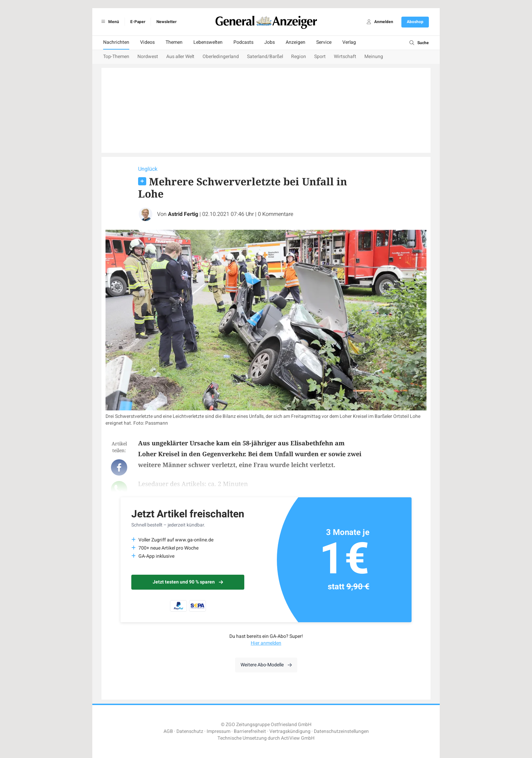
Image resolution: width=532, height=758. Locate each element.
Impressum (218, 731)
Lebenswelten (208, 42)
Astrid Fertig (183, 214)
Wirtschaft (345, 57)
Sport (320, 57)
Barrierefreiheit (250, 731)
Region (299, 57)
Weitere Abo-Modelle (266, 665)
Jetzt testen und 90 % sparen (188, 582)
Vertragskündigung (290, 731)
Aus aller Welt (180, 57)
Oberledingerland (221, 57)
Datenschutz (190, 731)
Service (324, 42)
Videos (147, 42)
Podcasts (243, 42)
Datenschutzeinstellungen (341, 731)
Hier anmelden (266, 643)
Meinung (374, 57)
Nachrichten (116, 42)
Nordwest (148, 57)
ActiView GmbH (298, 738)
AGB (168, 731)
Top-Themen (116, 57)
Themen (174, 42)
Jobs (270, 42)
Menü (109, 22)
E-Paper (138, 22)
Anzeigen (296, 42)
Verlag (349, 42)
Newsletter (166, 22)
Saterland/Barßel (265, 57)
